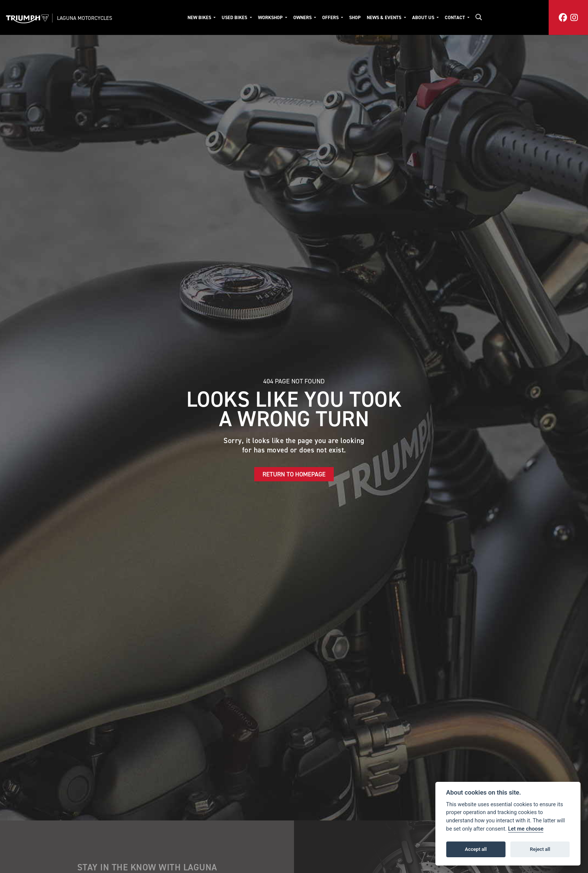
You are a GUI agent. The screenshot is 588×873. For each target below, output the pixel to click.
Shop (355, 17)
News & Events (385, 17)
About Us (424, 17)
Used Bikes (235, 17)
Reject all (540, 849)
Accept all (476, 849)
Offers (331, 17)
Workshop (271, 17)
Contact (455, 17)
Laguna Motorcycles (85, 18)
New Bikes (200, 17)
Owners (303, 17)
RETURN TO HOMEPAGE (294, 474)
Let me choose (526, 829)
